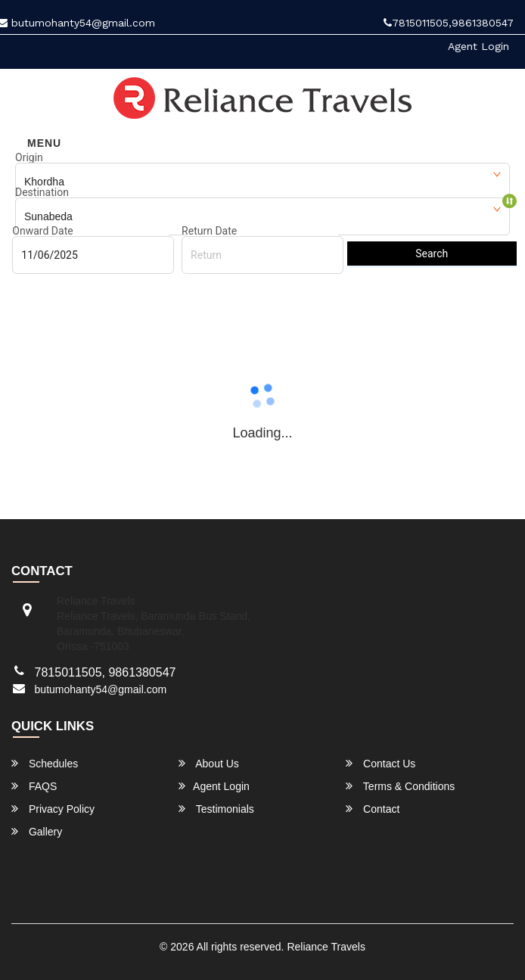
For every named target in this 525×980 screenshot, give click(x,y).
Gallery (37, 831)
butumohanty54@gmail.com (101, 689)
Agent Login (478, 46)
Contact (373, 809)
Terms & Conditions (400, 786)
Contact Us (381, 763)
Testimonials (216, 809)
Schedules (45, 763)
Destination (42, 192)
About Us (209, 763)
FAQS (34, 786)
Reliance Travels (326, 947)
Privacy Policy (53, 809)
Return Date (209, 231)
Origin (29, 157)
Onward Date (42, 231)
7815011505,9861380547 (449, 23)
